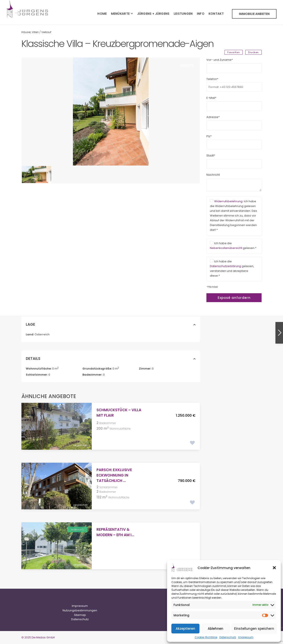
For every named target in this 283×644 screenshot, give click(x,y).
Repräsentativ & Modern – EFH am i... (115, 532)
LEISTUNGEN (183, 14)
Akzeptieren (185, 629)
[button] (274, 568)
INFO (201, 14)
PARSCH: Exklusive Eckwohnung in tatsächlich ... (114, 475)
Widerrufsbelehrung (228, 201)
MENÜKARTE (120, 14)
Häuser (26, 32)
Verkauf (46, 32)
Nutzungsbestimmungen (80, 610)
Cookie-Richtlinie (206, 637)
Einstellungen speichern (254, 629)
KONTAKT (216, 14)
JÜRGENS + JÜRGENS (153, 14)
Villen (35, 32)
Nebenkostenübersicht (226, 248)
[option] (111, 112)
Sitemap (80, 615)
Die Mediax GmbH (43, 637)
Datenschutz (228, 637)
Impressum (246, 637)
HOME (102, 14)
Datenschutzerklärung (225, 266)
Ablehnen (215, 629)
